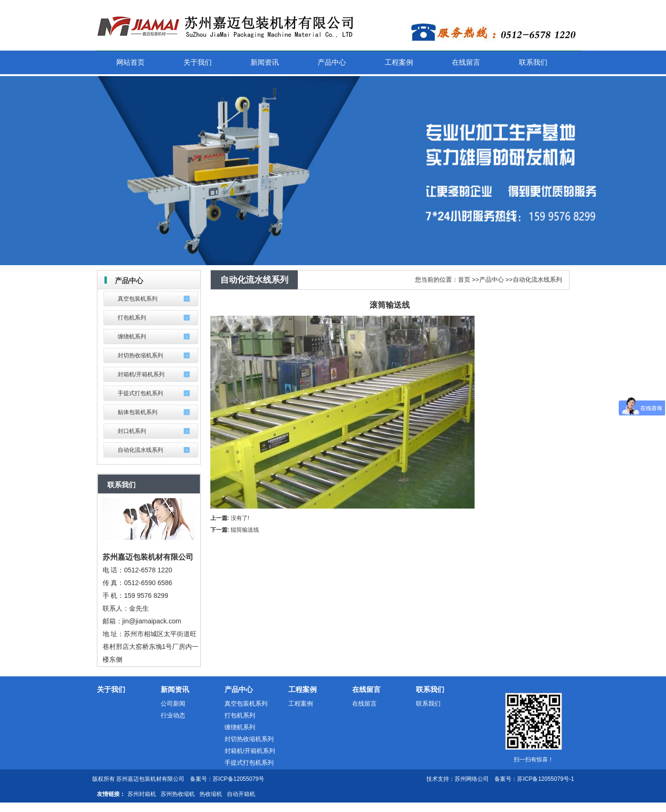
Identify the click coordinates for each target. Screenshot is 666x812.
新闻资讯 (175, 689)
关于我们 (111, 689)
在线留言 (366, 689)
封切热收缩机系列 (140, 355)
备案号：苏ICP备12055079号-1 (534, 779)
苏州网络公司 (472, 779)
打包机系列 (132, 318)
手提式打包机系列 (140, 393)
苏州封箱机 (142, 794)
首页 (464, 280)
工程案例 (303, 689)
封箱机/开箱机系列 (141, 374)
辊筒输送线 (245, 530)
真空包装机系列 (138, 299)
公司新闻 (173, 704)
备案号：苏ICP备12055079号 (227, 779)
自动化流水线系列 (140, 450)
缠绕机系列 (132, 337)
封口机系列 (132, 431)
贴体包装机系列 (138, 412)
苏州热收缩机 (178, 794)
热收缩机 (211, 794)
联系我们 (430, 689)
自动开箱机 (241, 794)
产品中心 (492, 280)
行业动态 (173, 715)
